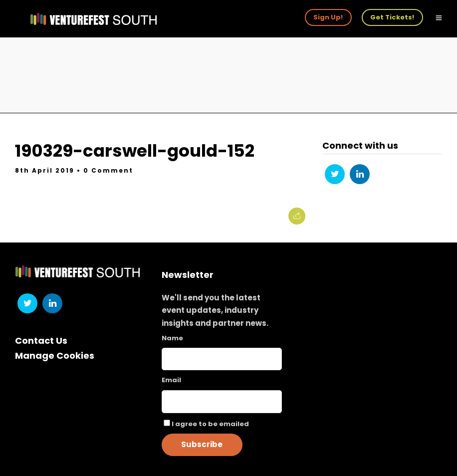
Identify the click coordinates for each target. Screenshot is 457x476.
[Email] (222, 402)
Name (172, 338)
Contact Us (41, 341)
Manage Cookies (55, 356)
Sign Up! (328, 17)
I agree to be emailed (210, 424)
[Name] (222, 359)
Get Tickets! (392, 17)
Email (171, 380)
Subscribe (202, 444)
